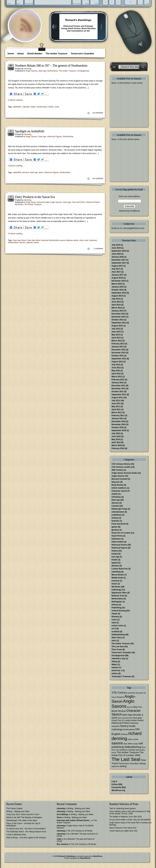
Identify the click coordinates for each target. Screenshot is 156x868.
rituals (114, 614)
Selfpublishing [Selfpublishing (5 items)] (133, 747)
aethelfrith (17, 107)
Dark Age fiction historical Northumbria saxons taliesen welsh (53, 240)
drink (81, 240)
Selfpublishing (118, 635)
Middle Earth (117, 578)
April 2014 (116, 305)
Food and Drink (78, 202)
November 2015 (119, 281)
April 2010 (116, 442)
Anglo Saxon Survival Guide (37, 202)
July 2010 (116, 433)
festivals (115, 521)
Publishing (116, 608)
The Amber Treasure (56, 54)
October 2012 (118, 356)
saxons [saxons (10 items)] (117, 743)
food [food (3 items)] (135, 718)
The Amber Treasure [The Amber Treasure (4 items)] (128, 752)
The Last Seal (118, 647)
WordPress (98, 856)
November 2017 (119, 260)
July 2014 (116, 299)
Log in (114, 781)
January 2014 (118, 311)
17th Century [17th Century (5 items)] (119, 693)
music (114, 584)
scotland (115, 632)
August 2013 (117, 326)
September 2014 (119, 293)
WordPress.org (118, 790)
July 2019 (116, 245)
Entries (117, 784)
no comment (98, 113)
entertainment (118, 512)
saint (114, 623)
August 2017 (117, 266)
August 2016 (117, 278)
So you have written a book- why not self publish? (130, 820)
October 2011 (118, 392)
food (86, 240)
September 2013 (119, 323)
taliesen (30, 243)
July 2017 (116, 269)
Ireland (115, 554)
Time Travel (117, 650)
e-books (115, 506)
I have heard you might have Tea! (123, 831)
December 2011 (118, 386)
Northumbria (52, 71)
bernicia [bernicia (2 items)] (130, 707)
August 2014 (117, 296)
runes (114, 620)
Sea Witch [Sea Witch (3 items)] (128, 744)
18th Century (117, 470)
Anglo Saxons (32, 71)
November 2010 (119, 424)
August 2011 (117, 398)
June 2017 (116, 272)
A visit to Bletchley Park (16, 835)
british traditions (119, 488)
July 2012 (116, 365)
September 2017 (119, 263)
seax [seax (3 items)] (136, 744)
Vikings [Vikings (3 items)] (143, 763)
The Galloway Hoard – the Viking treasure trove (26, 832)
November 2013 (119, 317)
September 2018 (119, 251)
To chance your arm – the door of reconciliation (26, 829)
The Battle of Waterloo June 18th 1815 (126, 817)
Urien (57, 107)
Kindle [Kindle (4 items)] (132, 726)
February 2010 (118, 448)
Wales (114, 665)
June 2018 (116, 254)
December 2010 (118, 421)
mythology (116, 590)
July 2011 (116, 401)
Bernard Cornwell (119, 479)
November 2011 (119, 389)
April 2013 (116, 338)
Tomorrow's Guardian (121, 653)
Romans (115, 617)
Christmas (116, 497)
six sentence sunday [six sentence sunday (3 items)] (125, 750)
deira (41, 172)
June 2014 (116, 302)
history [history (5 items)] (124, 726)
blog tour (116, 482)
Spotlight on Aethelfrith (30, 131)
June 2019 (116, 248)
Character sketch (119, 491)
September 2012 (119, 359)
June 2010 (116, 436)
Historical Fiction (93, 202)
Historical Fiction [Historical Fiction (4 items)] (120, 723)
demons (115, 503)
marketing (116, 572)
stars (114, 641)
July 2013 (116, 329)
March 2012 (117, 377)
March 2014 (117, 308)
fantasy (115, 518)
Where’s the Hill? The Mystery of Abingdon (24, 817)
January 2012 (118, 383)
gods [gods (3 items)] (140, 718)
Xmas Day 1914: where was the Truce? (23, 814)
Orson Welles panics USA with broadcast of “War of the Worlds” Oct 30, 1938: (130, 813)
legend (115, 563)
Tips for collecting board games (122, 808)
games (115, 527)
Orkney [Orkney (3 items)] (124, 734)
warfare (115, 667)
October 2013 (118, 320)
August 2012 (117, 362)
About (20, 54)
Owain (51, 107)
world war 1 (117, 670)
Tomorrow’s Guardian (82, 54)
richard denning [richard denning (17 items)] (127, 736)
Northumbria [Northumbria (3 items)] (129, 729)
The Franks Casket (14, 808)
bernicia (26, 172)
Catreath (26, 107)
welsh (36, 243)
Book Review (117, 485)
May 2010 (116, 439)
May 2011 (116, 407)
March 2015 (117, 284)
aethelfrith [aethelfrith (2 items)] (131, 693)
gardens (115, 530)
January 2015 (118, 287)
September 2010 (119, 430)
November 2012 (119, 353)
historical (93, 240)
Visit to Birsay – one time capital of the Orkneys (26, 838)
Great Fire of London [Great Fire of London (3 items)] (121, 720)
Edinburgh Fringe (119, 509)
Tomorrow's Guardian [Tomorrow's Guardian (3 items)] (129, 763)
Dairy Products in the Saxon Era (35, 197)
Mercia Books (118, 575)
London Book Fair (120, 569)
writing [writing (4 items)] (123, 766)
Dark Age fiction (20, 240)
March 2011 (117, 413)
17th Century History (121, 464)
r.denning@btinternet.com (133, 228)
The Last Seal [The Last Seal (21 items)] (126, 759)
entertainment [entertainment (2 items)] (127, 718)
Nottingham (117, 602)
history (115, 551)
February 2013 (118, 344)
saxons (22, 243)
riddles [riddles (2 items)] (130, 739)
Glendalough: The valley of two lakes (22, 820)
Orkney (115, 605)
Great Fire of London (121, 533)
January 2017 (118, 275)
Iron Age (115, 557)
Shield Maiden (35, 54)
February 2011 (118, 415)
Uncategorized (83, 71)
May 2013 (116, 335)
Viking (114, 662)
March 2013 (117, 341)
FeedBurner (135, 211)
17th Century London (121, 467)
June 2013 (116, 332)
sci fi (114, 629)
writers (115, 673)
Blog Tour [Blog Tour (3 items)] (138, 707)
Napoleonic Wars (119, 593)
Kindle (114, 560)
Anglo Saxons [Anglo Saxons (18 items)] (123, 704)
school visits (117, 626)
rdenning (28, 69)
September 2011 (119, 395)
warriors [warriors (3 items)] (115, 766)
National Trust (118, 596)
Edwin (33, 107)
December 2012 (118, 350)
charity (115, 494)
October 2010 (118, 427)
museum (115, 581)
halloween (116, 539)
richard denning (119, 611)
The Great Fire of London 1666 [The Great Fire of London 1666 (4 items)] (128, 754)
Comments (119, 787)
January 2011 (118, 418)
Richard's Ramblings (78, 20)
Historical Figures (55, 137)
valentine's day (118, 659)
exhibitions (117, 515)
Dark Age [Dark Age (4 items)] (127, 715)
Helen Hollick (117, 542)
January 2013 (118, 347)
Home (11, 54)
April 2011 (116, 410)
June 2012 (116, 368)
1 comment (98, 249)
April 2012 (116, 374)
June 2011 (116, 404)
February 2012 (118, 380)
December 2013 (118, 314)
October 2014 (118, 290)
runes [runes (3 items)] (136, 739)
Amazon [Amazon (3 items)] (120, 697)
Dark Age (42, 71)
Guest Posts (117, 536)
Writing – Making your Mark (18, 811)
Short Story (117, 638)
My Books (19, 204)
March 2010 (117, 445)
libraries (115, 566)
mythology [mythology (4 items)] (117, 729)
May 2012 (116, 371)
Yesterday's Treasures (121, 676)
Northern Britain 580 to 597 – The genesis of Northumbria (51, 65)
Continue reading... (16, 100)
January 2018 (118, 257)
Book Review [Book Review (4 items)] (119, 711)
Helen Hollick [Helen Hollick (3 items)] (137, 720)
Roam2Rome (85, 858)
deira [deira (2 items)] (120, 718)
